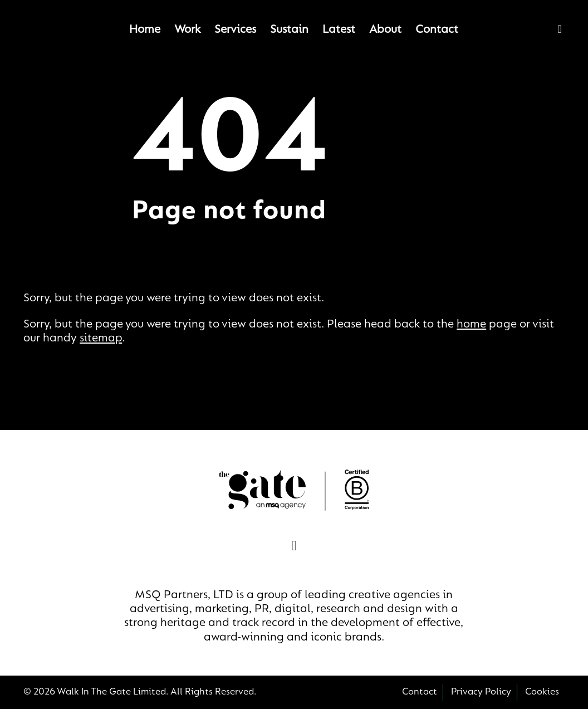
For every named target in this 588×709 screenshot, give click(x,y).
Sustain (289, 30)
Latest (339, 30)
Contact (437, 30)
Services (235, 30)
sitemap (101, 339)
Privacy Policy (481, 692)
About (385, 30)
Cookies (542, 692)
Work (187, 30)
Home (145, 30)
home (471, 325)
